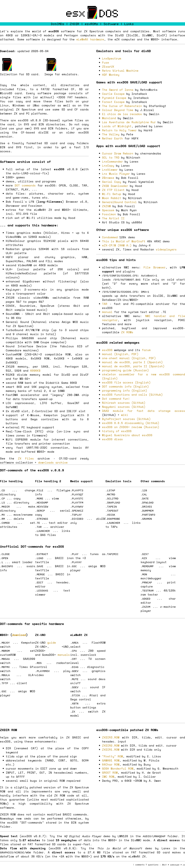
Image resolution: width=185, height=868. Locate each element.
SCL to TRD (111, 158)
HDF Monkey (111, 75)
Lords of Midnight (117, 126)
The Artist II (113, 218)
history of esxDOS (117, 431)
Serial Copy (112, 182)
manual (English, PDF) (120, 354)
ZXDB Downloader (115, 186)
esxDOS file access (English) (126, 382)
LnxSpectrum (112, 58)
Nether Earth (112, 138)
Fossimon (109, 214)
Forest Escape (113, 102)
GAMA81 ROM (111, 760)
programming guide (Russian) (125, 370)
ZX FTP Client (113, 190)
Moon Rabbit (112, 198)
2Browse (108, 178)
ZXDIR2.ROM (111, 746)
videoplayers (166, 249)
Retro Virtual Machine (120, 71)
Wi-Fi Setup (112, 194)
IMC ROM (108, 777)
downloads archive (53, 463)
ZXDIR (75, 24)
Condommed (110, 237)
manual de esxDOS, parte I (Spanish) (132, 362)
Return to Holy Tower (119, 130)
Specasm (108, 210)
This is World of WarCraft (124, 241)
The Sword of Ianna (118, 90)
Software (111, 24)
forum (146, 350)
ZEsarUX (108, 67)
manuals (64, 655)
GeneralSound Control (119, 202)
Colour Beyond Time (118, 110)
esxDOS (107, 350)
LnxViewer (110, 170)
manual (107, 312)
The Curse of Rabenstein (122, 106)
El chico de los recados (122, 114)
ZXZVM (106, 206)
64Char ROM (111, 764)
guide (52, 643)
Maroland (109, 118)
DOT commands (25, 185)
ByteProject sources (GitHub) (126, 419)
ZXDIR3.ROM (111, 737)
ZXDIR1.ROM (111, 750)
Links (129, 24)
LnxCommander (112, 162)
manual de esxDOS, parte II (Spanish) (133, 366)
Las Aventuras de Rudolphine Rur (129, 122)
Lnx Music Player (116, 174)
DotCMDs (58, 24)
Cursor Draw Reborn (118, 153)
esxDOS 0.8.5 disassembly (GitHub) (131, 423)
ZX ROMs (127, 332)
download (19, 635)
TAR (105, 304)
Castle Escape (113, 94)
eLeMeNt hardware (90, 39)
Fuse (106, 63)
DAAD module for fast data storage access (144, 411)
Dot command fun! (116, 399)
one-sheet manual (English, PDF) (129, 358)
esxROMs (92, 24)
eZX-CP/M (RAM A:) (117, 245)
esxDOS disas (112, 439)
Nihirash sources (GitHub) (124, 403)
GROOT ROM (110, 773)
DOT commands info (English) (125, 387)
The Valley (111, 134)
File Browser (155, 267)
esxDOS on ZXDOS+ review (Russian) (131, 427)
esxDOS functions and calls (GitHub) (132, 395)
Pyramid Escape (114, 98)
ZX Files (26, 458)
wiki (125, 415)
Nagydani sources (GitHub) (124, 407)
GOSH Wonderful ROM (118, 769)
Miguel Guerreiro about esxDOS (127, 435)
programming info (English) (125, 391)
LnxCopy (108, 166)
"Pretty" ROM (112, 756)
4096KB (35, 371)
